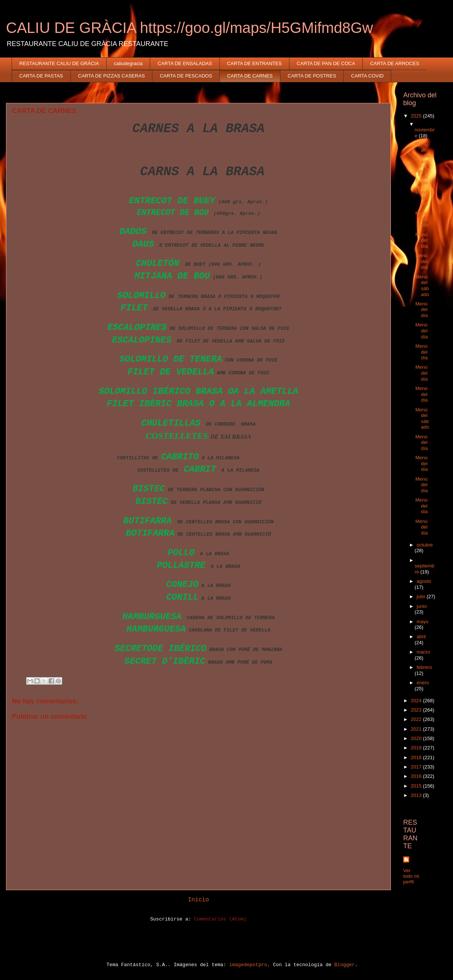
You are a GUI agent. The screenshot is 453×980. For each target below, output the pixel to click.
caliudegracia (128, 63)
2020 (417, 738)
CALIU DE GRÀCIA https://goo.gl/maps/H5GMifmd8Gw (189, 28)
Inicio (198, 900)
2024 (417, 701)
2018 (417, 757)
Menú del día (421, 177)
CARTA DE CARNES (250, 76)
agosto (424, 581)
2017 (417, 767)
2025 (417, 116)
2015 (417, 786)
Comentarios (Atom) (220, 919)
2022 (417, 719)
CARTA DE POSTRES (312, 76)
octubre (425, 545)
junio (422, 606)
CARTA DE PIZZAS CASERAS (111, 76)
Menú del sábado (422, 153)
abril (421, 637)
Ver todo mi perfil (411, 876)
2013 (417, 795)
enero (423, 683)
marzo (423, 652)
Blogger (345, 965)
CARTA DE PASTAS (41, 76)
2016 (417, 776)
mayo (423, 622)
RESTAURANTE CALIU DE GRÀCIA (59, 63)
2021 (417, 729)
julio (422, 596)
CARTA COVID (367, 76)
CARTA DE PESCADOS (186, 76)
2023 (417, 710)
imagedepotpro (248, 965)
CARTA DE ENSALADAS (185, 63)
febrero (424, 667)
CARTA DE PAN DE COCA (326, 63)
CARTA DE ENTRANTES (254, 63)
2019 (417, 748)
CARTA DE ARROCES (395, 63)
